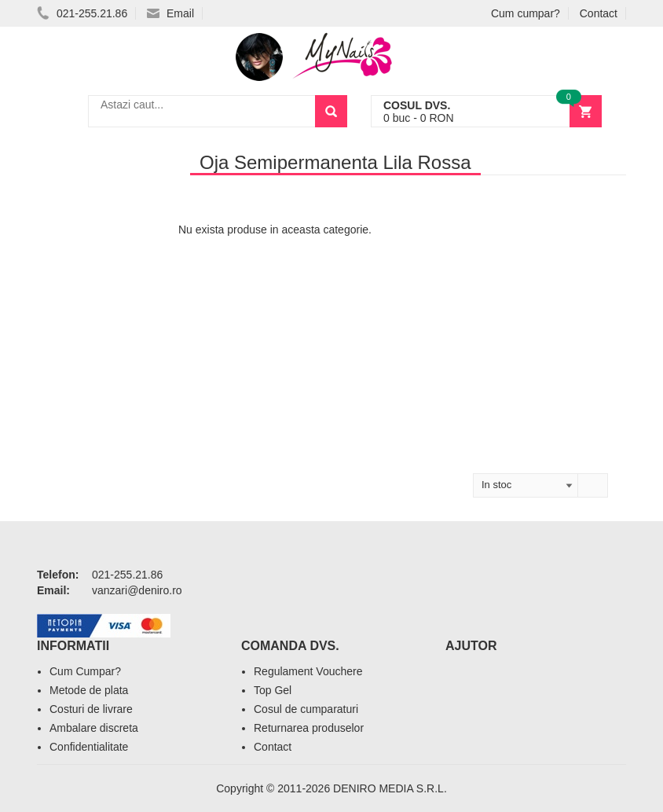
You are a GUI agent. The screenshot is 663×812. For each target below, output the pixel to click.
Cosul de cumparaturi (306, 709)
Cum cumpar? (526, 13)
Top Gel (273, 690)
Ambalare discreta (94, 728)
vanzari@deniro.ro (137, 590)
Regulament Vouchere (308, 671)
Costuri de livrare (91, 709)
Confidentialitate (89, 747)
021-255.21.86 (82, 13)
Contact (599, 13)
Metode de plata (89, 690)
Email (170, 13)
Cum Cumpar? (85, 671)
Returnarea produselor (309, 728)
